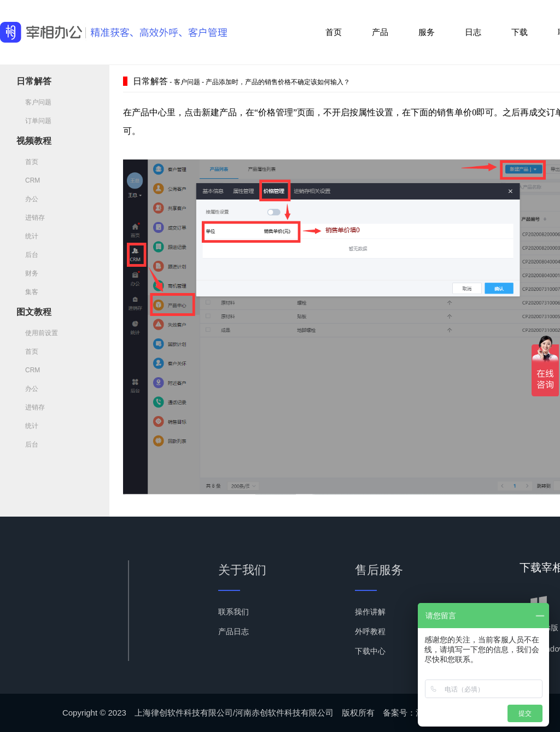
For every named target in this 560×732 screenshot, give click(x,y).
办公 (27, 199)
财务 (27, 273)
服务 (427, 32)
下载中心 (370, 651)
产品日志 (234, 631)
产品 (380, 32)
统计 (27, 236)
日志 (473, 32)
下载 (520, 32)
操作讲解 (370, 612)
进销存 (31, 218)
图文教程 (34, 312)
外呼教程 (370, 631)
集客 (27, 292)
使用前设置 (37, 333)
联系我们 (234, 612)
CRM (28, 180)
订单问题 (34, 121)
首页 (334, 32)
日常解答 (34, 81)
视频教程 (34, 141)
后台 (27, 255)
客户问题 (34, 102)
